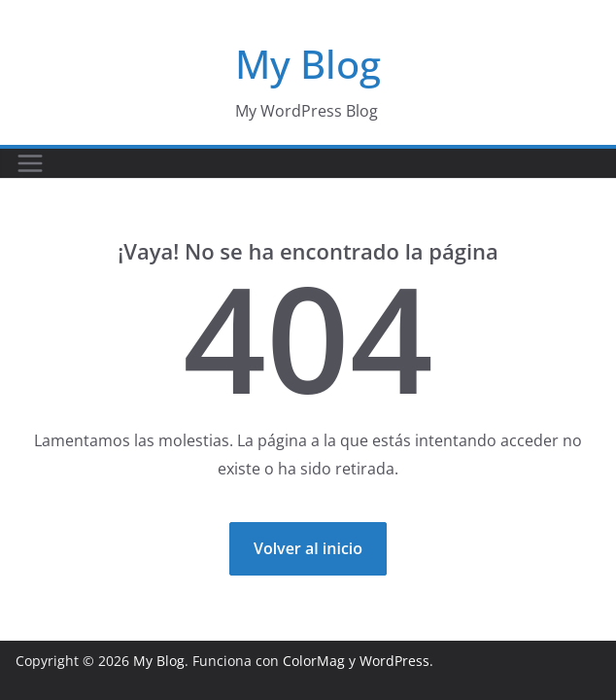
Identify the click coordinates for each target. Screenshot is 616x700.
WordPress (394, 661)
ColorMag (314, 661)
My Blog (308, 64)
